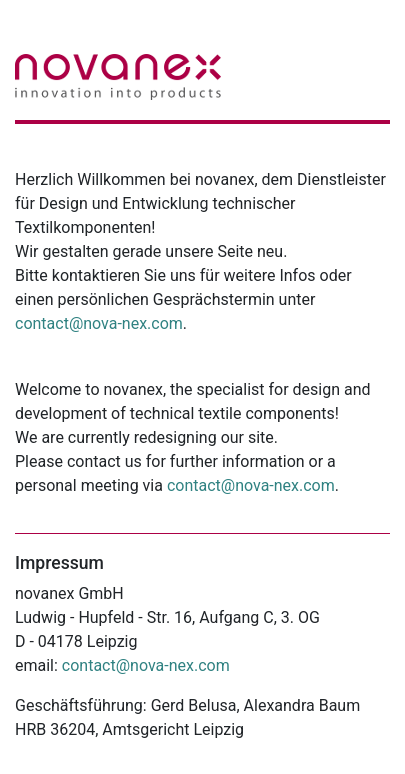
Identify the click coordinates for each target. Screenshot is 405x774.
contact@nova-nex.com (99, 323)
